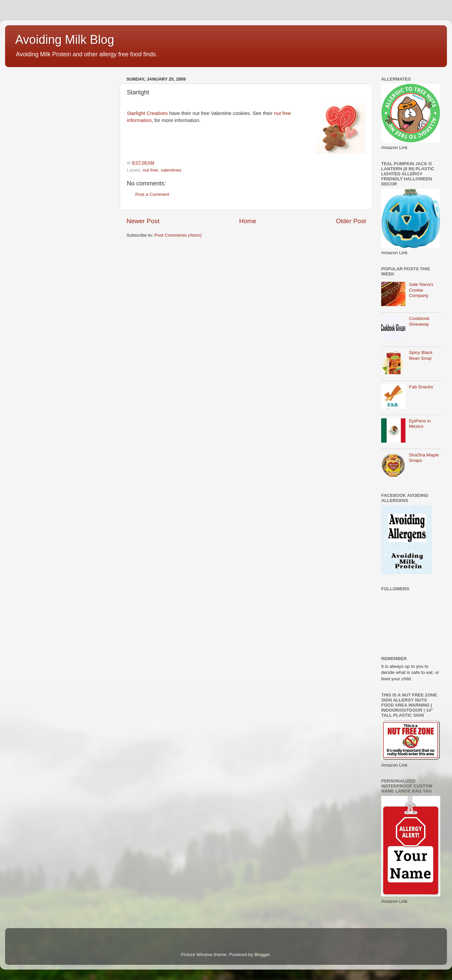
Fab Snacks (421, 387)
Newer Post (143, 221)
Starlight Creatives (147, 113)
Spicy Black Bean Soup (421, 355)
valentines (171, 170)
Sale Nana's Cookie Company (421, 290)
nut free (150, 170)
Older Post (351, 221)
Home (248, 221)
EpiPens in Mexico (420, 424)
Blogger (262, 955)
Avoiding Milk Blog (65, 40)
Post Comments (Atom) (178, 235)
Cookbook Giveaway (419, 321)
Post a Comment (152, 194)
